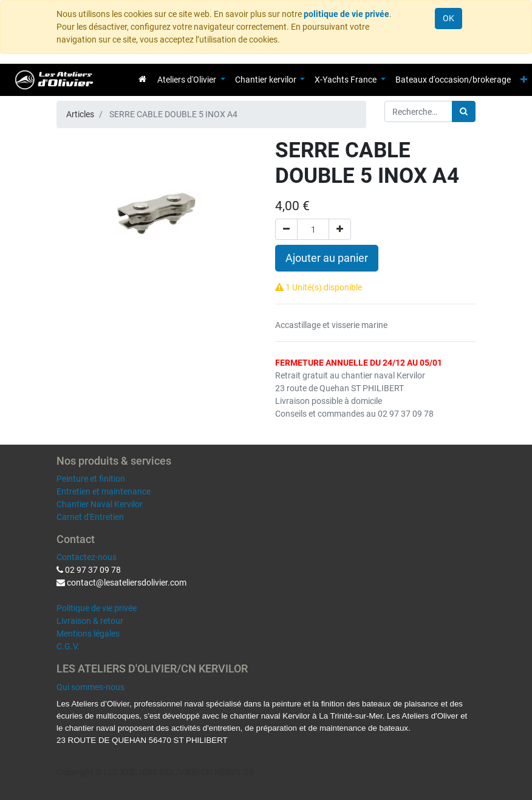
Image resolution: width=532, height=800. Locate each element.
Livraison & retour (90, 621)
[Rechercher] (464, 111)
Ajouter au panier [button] (327, 258)
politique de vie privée (346, 14)
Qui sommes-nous (90, 687)
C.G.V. (68, 646)
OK (448, 18)
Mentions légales (88, 634)
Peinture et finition (91, 479)
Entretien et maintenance (104, 491)
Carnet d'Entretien (90, 517)
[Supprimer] (286, 229)
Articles (80, 114)
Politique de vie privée (97, 608)
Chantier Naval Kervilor (100, 504)
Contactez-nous (87, 557)
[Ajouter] (340, 229)
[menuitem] (142, 79)
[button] (524, 80)
